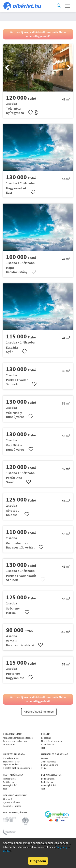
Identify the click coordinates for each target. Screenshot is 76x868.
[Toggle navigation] (67, 6)
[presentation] (7, 68)
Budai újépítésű (49, 785)
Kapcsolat (46, 738)
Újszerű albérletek (12, 803)
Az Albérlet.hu (48, 745)
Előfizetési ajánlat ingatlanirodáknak (12, 763)
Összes (45, 758)
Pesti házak (9, 782)
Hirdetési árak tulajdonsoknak (17, 768)
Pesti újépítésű (10, 785)
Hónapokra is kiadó (12, 806)
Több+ (44, 748)
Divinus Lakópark (49, 765)
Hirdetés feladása (11, 758)
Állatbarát (8, 799)
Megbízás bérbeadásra (52, 741)
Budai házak (47, 782)
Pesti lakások (9, 779)
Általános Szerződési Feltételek (18, 738)
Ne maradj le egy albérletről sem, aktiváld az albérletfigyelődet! (38, 34)
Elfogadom (38, 861)
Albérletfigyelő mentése (39, 712)
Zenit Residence (49, 762)
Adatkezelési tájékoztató (15, 741)
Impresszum (9, 745)
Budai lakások (48, 779)
